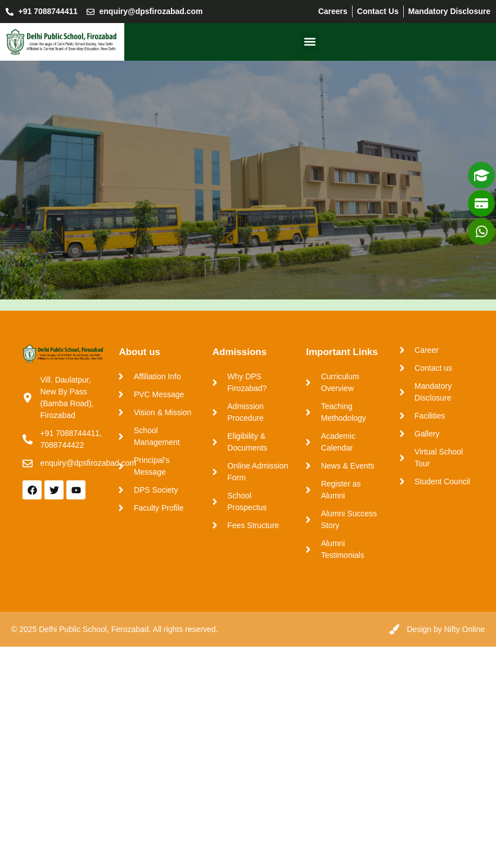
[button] (310, 42)
